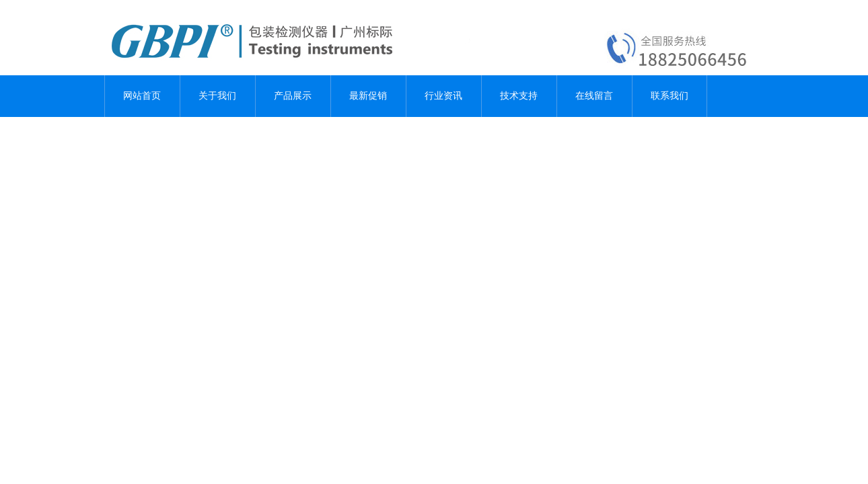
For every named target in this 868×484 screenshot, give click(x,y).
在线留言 (594, 96)
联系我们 (670, 96)
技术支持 (519, 96)
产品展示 (293, 96)
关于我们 (217, 96)
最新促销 (368, 96)
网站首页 (142, 96)
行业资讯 (443, 96)
